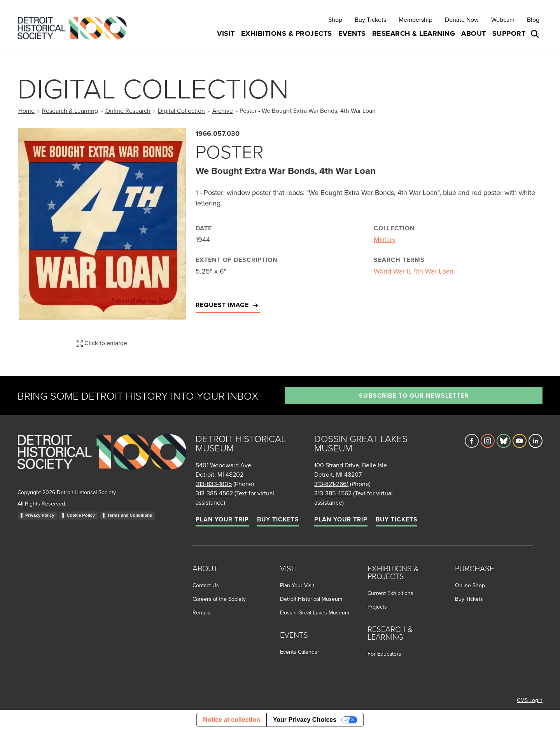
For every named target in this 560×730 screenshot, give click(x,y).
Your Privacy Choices (305, 720)
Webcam (503, 19)
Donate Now (462, 19)
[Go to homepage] (102, 460)
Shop (335, 19)
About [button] (474, 33)
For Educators (384, 654)
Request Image (228, 305)
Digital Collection (181, 111)
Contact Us (206, 585)
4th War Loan (433, 271)
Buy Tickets (370, 19)
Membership (416, 19)
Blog (533, 19)
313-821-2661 (331, 484)
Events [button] (352, 33)
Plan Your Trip (222, 519)
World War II (392, 271)
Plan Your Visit (297, 585)
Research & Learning (70, 111)
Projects (377, 607)
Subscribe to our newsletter (414, 396)
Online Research (128, 111)
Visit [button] (226, 33)
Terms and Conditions (130, 515)
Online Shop (470, 585)
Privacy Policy (40, 515)
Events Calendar (300, 652)
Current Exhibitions (390, 593)
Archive (223, 111)
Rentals (201, 612)
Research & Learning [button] (414, 33)
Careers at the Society (219, 599)
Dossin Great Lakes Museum (315, 612)
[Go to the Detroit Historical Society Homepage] (75, 28)
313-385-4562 (214, 493)
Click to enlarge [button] (102, 343)
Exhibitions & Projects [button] (287, 33)
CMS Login (530, 700)
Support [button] (509, 33)
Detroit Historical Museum (311, 599)
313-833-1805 (214, 484)
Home (26, 111)
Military (385, 240)
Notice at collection (232, 720)
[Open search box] (535, 34)
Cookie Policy (81, 515)
